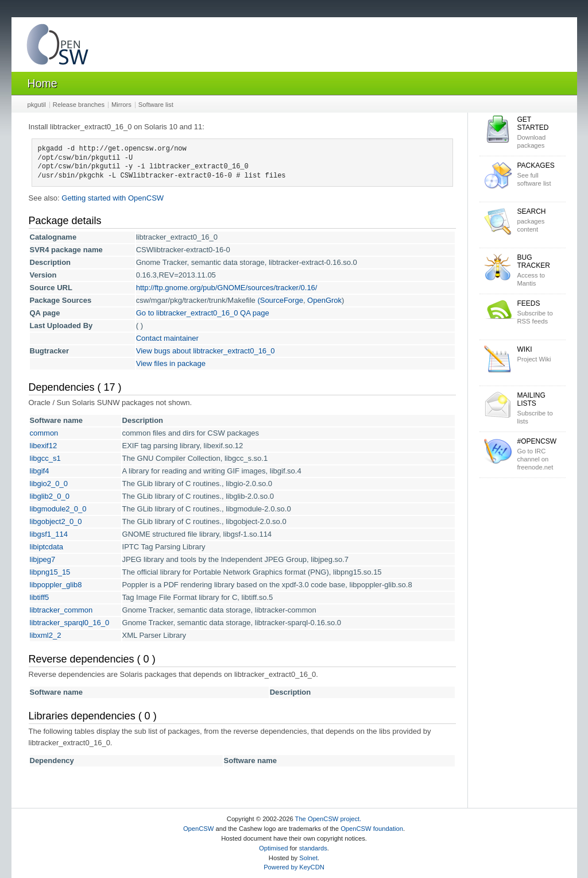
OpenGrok (324, 300)
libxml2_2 (46, 635)
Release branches (79, 105)
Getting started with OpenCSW (113, 198)
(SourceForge (280, 300)
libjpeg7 (43, 559)
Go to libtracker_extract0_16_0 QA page (203, 313)
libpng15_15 (50, 572)
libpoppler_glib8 (56, 585)
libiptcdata (47, 547)
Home (42, 83)
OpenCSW (198, 829)
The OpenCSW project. (328, 819)
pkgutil (37, 105)
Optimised (273, 848)
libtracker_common (61, 610)
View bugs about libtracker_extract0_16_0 (206, 351)
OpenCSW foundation (372, 829)
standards (313, 848)
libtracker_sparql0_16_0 (70, 623)
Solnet (308, 858)
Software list (156, 105)
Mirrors (121, 105)
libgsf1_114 (49, 534)
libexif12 (44, 446)
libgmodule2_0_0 (58, 509)
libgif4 (40, 471)
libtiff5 (40, 597)
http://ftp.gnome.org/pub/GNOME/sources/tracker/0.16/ (227, 288)
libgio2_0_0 (49, 484)
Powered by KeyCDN (294, 867)
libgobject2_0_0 (56, 521)
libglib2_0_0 (50, 496)
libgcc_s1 (45, 458)
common (44, 433)
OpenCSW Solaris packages (57, 47)
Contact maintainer (167, 338)
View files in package (171, 363)
